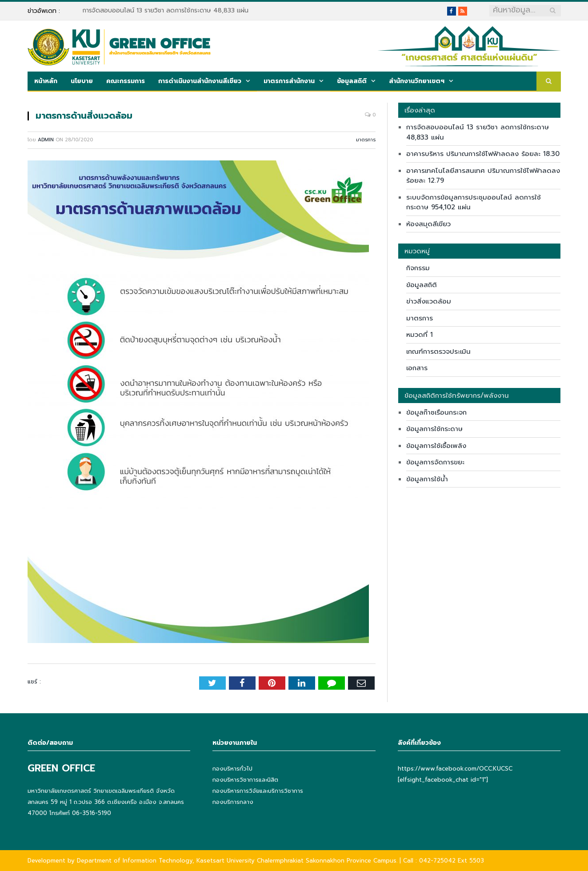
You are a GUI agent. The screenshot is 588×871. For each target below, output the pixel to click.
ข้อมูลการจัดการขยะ (435, 462)
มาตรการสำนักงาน (289, 81)
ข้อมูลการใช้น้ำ (427, 479)
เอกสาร (417, 368)
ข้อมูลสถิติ (352, 81)
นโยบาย (82, 81)
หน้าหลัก (46, 81)
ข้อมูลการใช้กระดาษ (434, 429)
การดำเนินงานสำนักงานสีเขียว (200, 81)
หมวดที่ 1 (420, 335)
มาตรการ (366, 140)
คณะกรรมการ (126, 81)
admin (46, 140)
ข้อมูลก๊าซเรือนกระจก (436, 412)
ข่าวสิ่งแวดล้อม (429, 301)
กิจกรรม (418, 268)
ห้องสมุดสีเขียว (428, 224)
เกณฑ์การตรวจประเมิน (438, 352)
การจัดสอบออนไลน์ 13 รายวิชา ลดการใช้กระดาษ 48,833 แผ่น (165, 11)
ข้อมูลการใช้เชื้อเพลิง (436, 446)
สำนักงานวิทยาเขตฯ (417, 81)
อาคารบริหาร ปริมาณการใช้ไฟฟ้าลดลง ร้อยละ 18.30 (483, 154)
